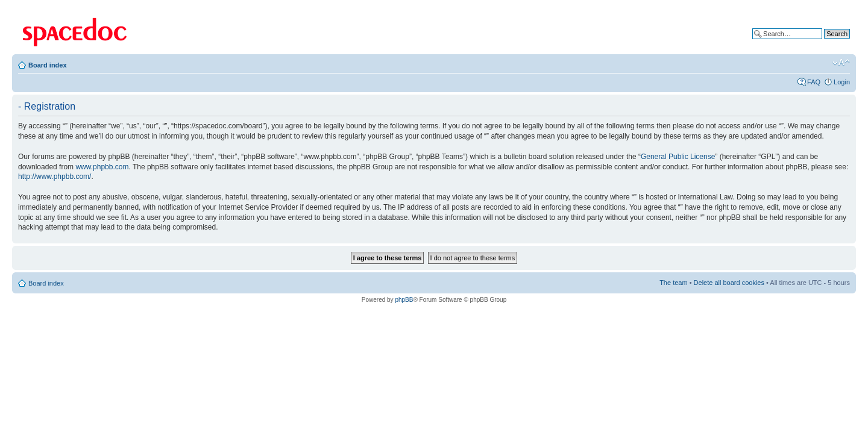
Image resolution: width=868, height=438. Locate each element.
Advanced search (824, 43)
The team (673, 283)
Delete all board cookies (729, 283)
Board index (48, 65)
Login (842, 82)
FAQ (814, 82)
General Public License (678, 157)
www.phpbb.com (102, 167)
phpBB (404, 300)
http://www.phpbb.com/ (55, 177)
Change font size (841, 63)
